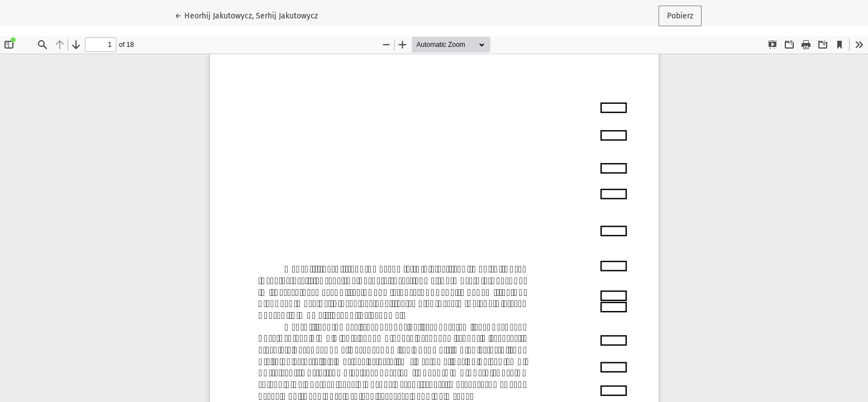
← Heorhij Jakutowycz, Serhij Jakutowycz (246, 15)
